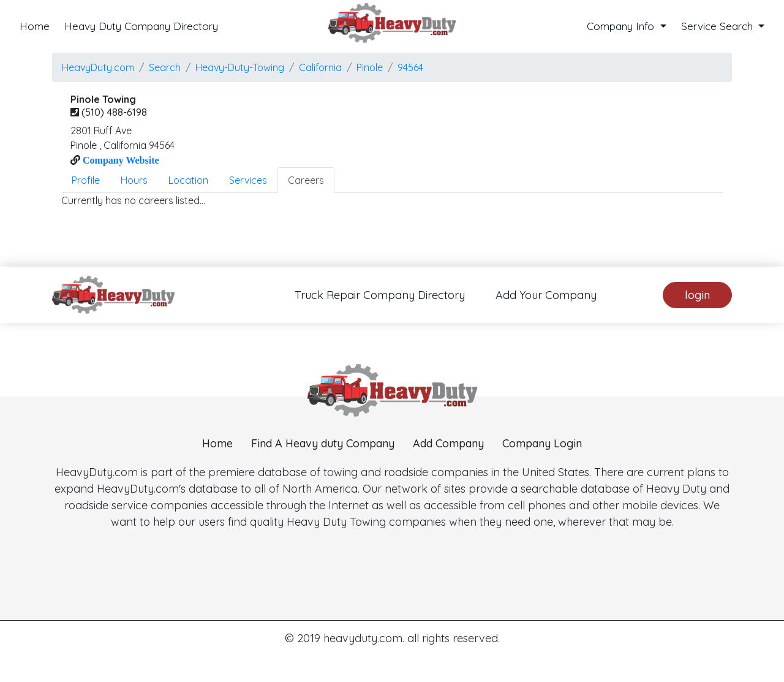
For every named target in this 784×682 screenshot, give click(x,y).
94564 (410, 67)
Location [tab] (188, 180)
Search (165, 67)
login (697, 295)
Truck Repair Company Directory (380, 295)
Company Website (120, 160)
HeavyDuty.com (98, 67)
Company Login (542, 497)
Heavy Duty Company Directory (141, 26)
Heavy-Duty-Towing (240, 67)
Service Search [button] (718, 26)
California (320, 67)
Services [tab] (248, 180)
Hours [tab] (134, 180)
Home (35, 26)
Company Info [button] (622, 26)
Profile (86, 180)
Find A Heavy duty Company (323, 497)
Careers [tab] (306, 180)
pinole (370, 67)
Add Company (448, 497)
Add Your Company (546, 295)
